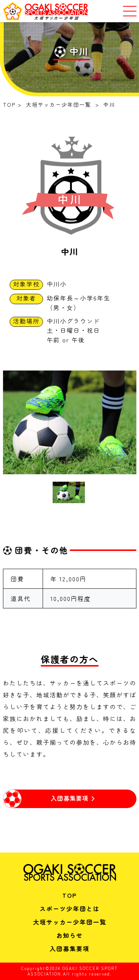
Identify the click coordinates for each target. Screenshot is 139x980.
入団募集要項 (70, 949)
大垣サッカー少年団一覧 (70, 922)
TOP (69, 895)
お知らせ (70, 935)
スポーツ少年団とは (70, 908)
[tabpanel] (70, 422)
